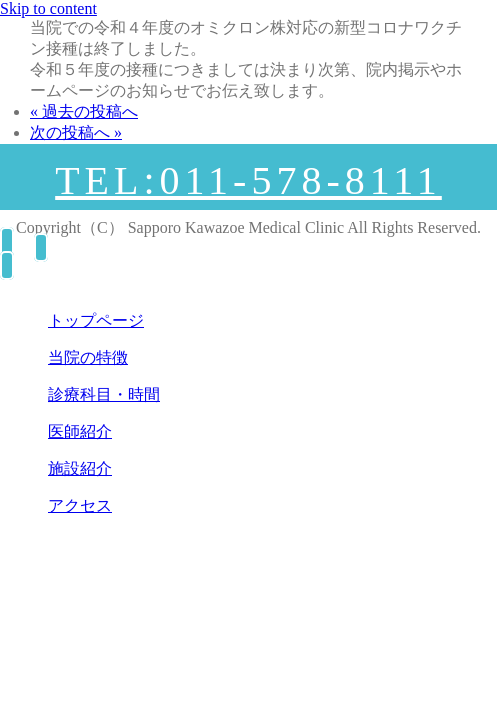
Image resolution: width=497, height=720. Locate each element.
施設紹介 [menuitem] (80, 468)
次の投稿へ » (76, 132)
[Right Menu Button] (34, 247)
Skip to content (48, 8)
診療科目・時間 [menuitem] (104, 394)
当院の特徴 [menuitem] (88, 357)
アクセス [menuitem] (80, 505)
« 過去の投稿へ (84, 111)
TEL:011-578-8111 (248, 180)
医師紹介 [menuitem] (80, 431)
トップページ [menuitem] (96, 320)
